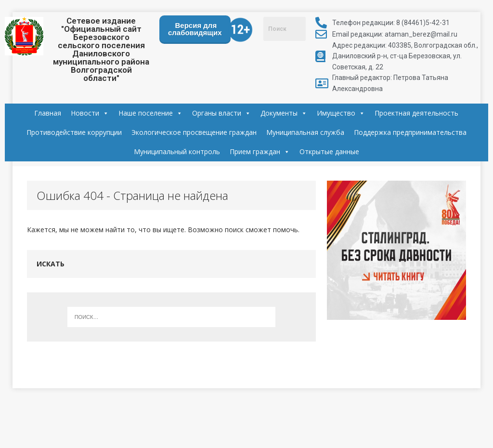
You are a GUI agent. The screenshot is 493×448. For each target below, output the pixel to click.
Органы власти (221, 113)
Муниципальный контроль (177, 152)
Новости (90, 113)
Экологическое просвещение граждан (194, 132)
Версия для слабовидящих (195, 29)
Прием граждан (260, 152)
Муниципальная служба (305, 132)
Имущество (341, 113)
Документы (284, 113)
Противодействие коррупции (74, 132)
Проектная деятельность (416, 113)
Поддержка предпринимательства (410, 132)
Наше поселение (150, 113)
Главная (48, 113)
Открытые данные (329, 152)
